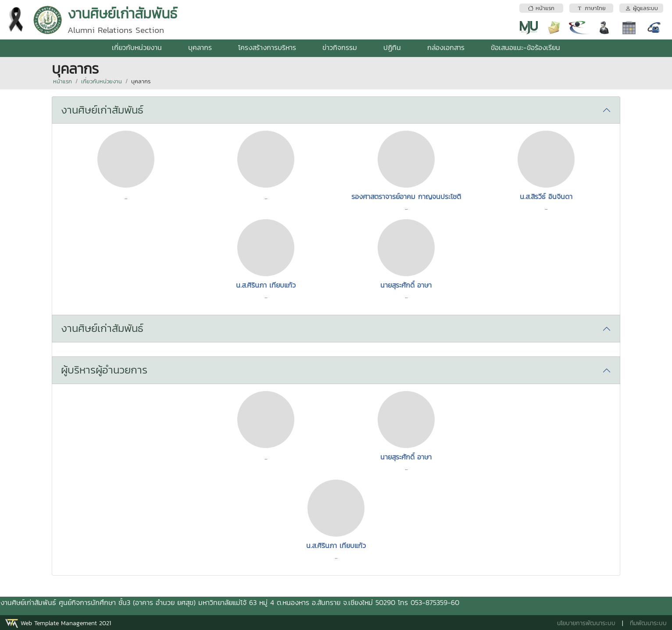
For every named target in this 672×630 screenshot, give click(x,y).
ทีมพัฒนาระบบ (648, 623)
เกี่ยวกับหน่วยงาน (137, 47)
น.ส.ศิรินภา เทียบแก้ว (266, 285)
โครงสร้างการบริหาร (267, 47)
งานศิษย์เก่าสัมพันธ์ (102, 110)
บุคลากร (200, 47)
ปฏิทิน (392, 47)
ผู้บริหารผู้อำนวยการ (104, 370)
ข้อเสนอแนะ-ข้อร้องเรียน (525, 47)
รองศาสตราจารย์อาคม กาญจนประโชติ (406, 196)
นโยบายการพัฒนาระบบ (586, 623)
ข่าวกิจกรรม (340, 47)
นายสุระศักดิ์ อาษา (406, 285)
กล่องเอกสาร (446, 47)
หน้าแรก (63, 81)
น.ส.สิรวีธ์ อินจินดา (546, 196)
